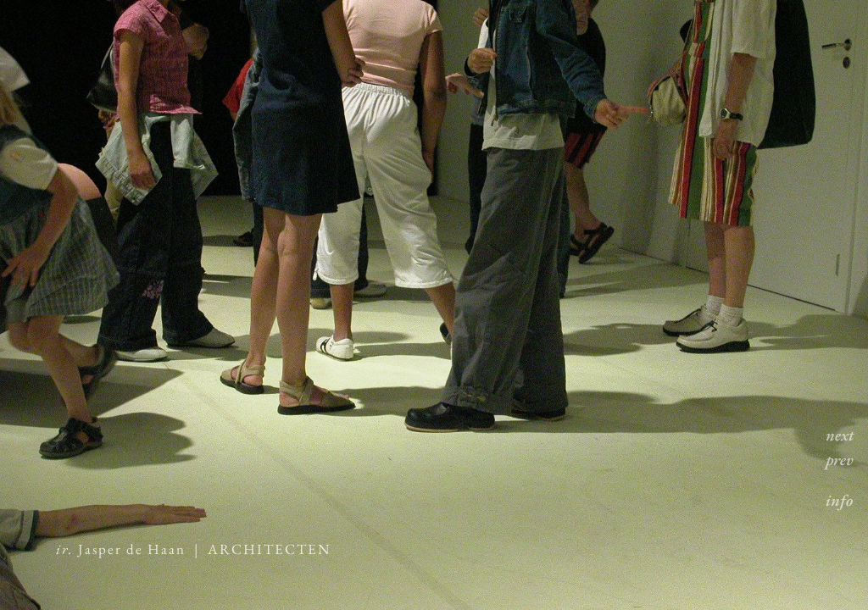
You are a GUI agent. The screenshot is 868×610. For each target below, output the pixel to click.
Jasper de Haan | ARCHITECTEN (193, 549)
